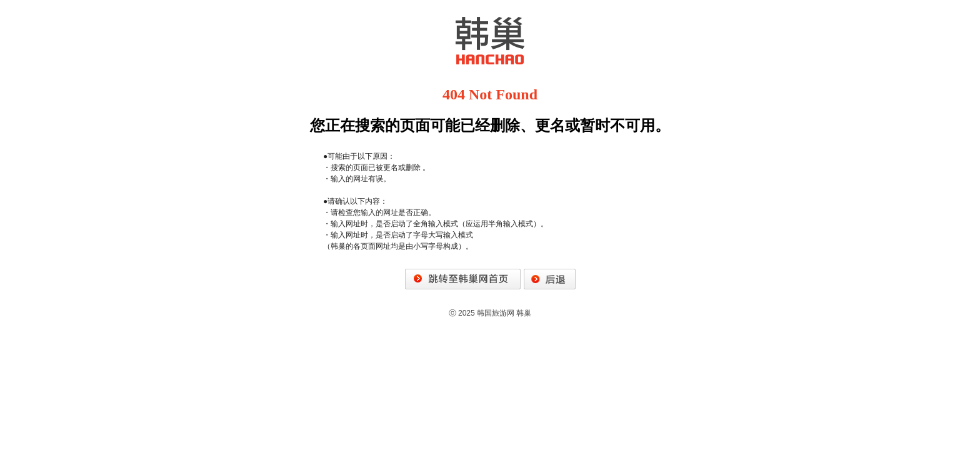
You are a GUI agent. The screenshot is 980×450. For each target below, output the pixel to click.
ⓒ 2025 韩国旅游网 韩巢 (490, 313)
